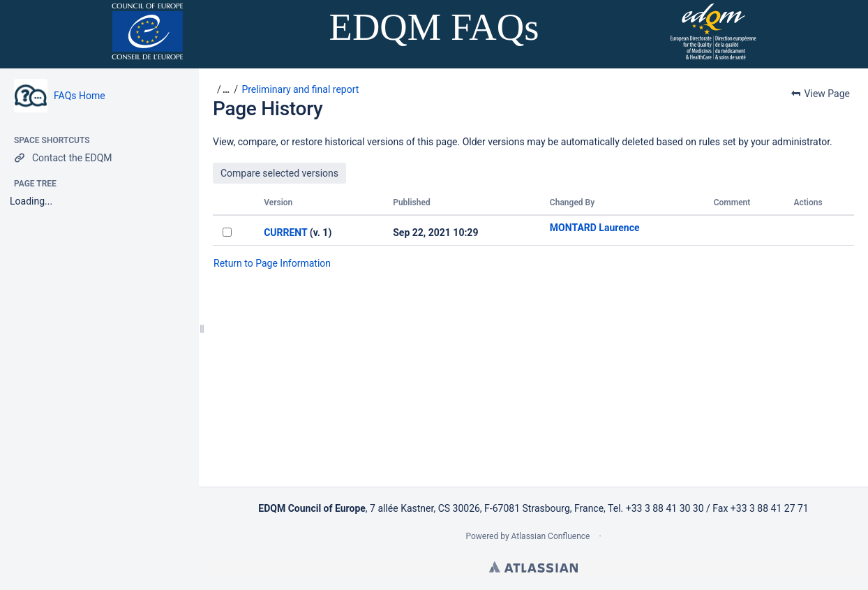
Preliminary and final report (300, 89)
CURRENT (285, 233)
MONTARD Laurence (595, 228)
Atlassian (533, 567)
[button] (221, 89)
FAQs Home (80, 96)
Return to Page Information (272, 263)
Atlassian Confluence (551, 536)
